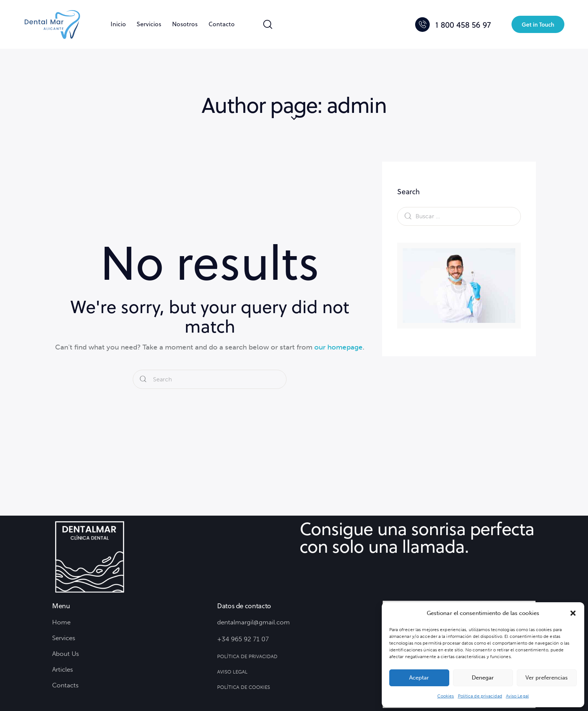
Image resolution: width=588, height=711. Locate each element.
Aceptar (419, 678)
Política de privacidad (480, 696)
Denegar (483, 678)
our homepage (338, 347)
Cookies (446, 696)
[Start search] (143, 379)
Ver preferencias (547, 678)
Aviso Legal (517, 696)
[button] (573, 613)
